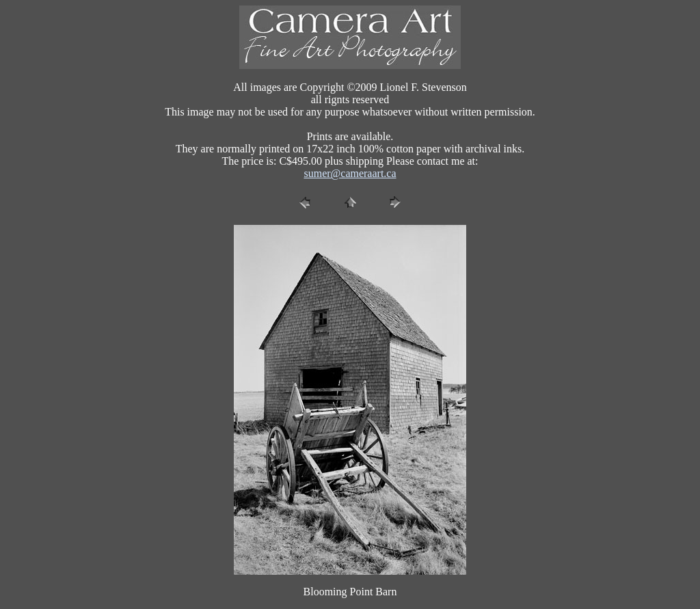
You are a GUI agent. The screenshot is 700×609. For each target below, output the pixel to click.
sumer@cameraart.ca (350, 173)
